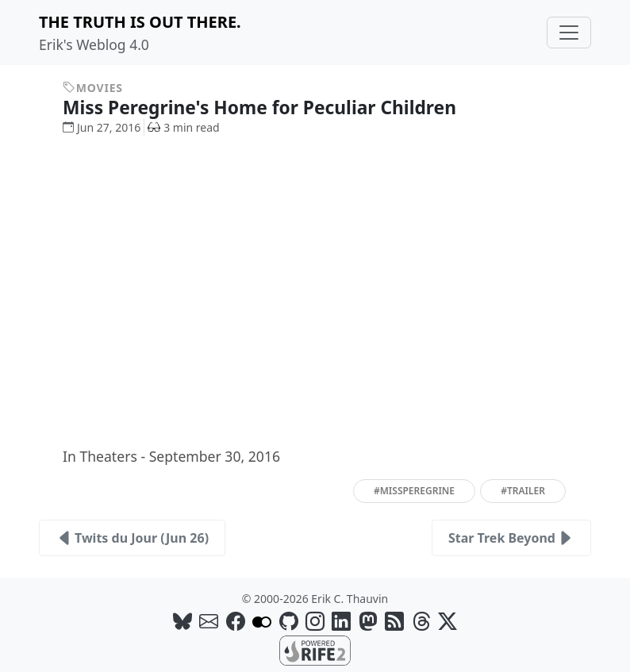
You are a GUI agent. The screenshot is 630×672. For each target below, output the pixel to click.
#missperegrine (414, 491)
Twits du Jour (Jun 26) (132, 538)
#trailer (523, 491)
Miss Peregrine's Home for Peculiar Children (271, 108)
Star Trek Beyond (511, 538)
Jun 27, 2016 (102, 127)
